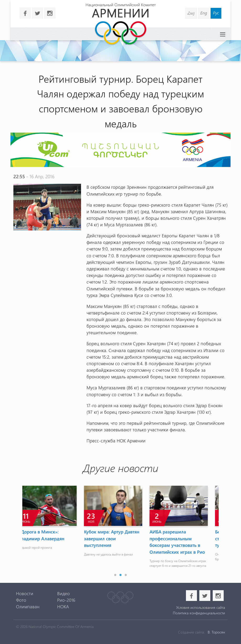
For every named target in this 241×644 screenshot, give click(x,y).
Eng (204, 13)
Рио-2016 (66, 600)
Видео (63, 593)
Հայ (191, 13)
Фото (21, 600)
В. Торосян (216, 632)
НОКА (63, 606)
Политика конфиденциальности (199, 613)
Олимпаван (28, 606)
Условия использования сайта (201, 607)
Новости (25, 593)
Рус (216, 13)
